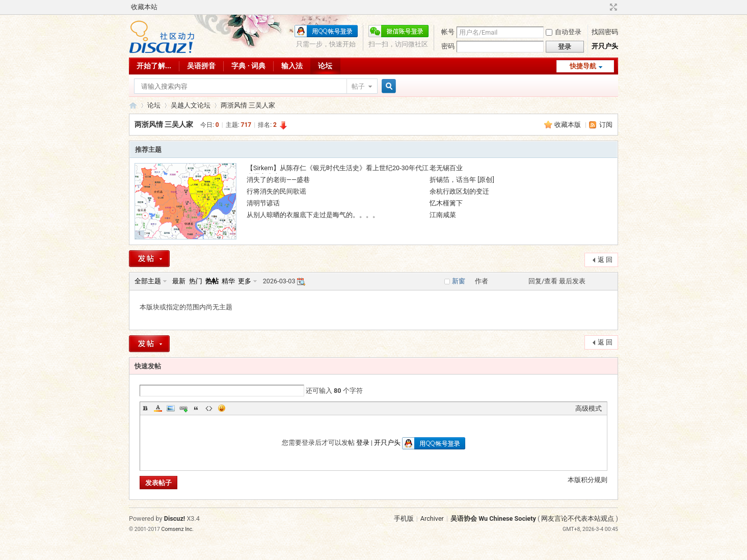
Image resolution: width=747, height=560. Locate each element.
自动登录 (564, 32)
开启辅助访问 (604, 7)
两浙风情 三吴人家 (248, 105)
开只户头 (605, 46)
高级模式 (589, 408)
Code (209, 408)
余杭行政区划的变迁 (459, 191)
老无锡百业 (446, 168)
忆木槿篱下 (446, 203)
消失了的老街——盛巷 (278, 180)
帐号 (448, 32)
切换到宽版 (612, 7)
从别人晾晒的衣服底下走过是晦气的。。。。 (313, 215)
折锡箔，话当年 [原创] (462, 180)
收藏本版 (568, 125)
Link (183, 408)
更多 (245, 281)
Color (158, 408)
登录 (363, 443)
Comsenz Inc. (178, 529)
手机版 (404, 518)
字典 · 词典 (248, 66)
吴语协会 (133, 105)
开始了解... (154, 66)
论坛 (325, 66)
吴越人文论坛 (191, 105)
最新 (179, 281)
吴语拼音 (201, 66)
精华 (228, 281)
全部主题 (148, 281)
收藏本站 (144, 7)
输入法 (292, 66)
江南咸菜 (443, 215)
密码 (448, 46)
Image (171, 408)
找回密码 (605, 32)
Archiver (432, 518)
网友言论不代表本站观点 (578, 518)
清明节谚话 (263, 203)
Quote (196, 408)
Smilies (222, 408)
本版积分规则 (588, 480)
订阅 (606, 125)
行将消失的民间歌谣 (276, 191)
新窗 (459, 281)
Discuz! (175, 518)
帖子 (358, 86)
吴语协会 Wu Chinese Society (493, 518)
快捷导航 (583, 66)
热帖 (212, 281)
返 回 (605, 260)
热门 (196, 281)
